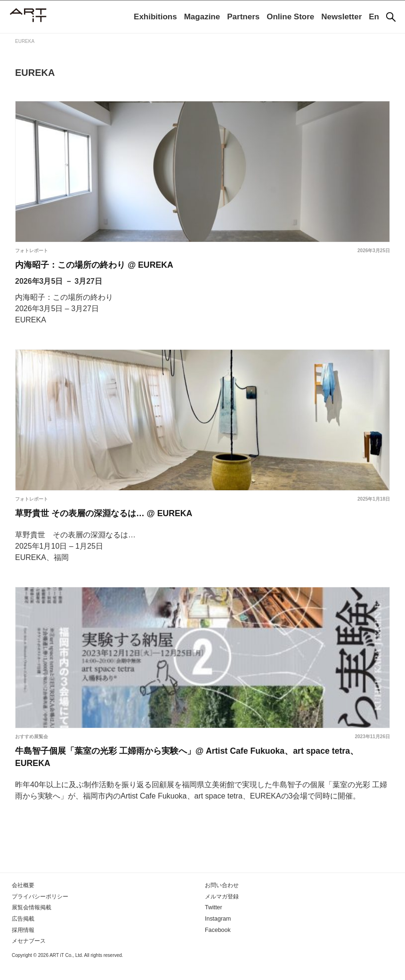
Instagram (217, 934)
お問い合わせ (222, 902)
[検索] (391, 17)
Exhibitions (155, 17)
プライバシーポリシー (40, 913)
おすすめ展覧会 (32, 745)
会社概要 (23, 902)
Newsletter (341, 17)
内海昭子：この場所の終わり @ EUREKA (103, 267)
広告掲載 (23, 934)
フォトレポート (32, 251)
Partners (243, 17)
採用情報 (23, 945)
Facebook (217, 945)
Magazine (202, 17)
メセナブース (29, 956)
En (374, 17)
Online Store (290, 17)
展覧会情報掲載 (32, 923)
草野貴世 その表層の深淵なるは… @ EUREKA (114, 519)
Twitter (213, 923)
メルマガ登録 (222, 913)
